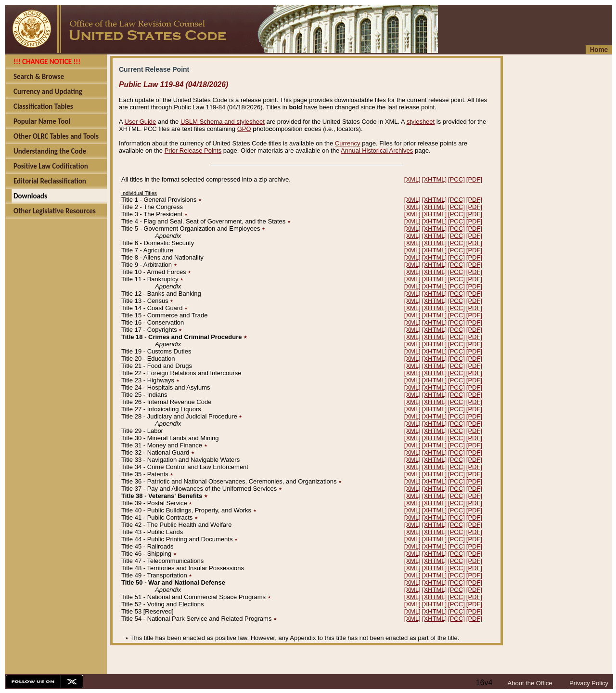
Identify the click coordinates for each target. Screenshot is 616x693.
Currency (348, 143)
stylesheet (421, 122)
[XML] (412, 179)
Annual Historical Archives (377, 150)
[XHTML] (434, 179)
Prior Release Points (193, 150)
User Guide (141, 122)
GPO (244, 129)
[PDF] (474, 179)
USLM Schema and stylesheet (223, 122)
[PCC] (456, 179)
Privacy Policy (589, 683)
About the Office (530, 683)
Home (599, 50)
